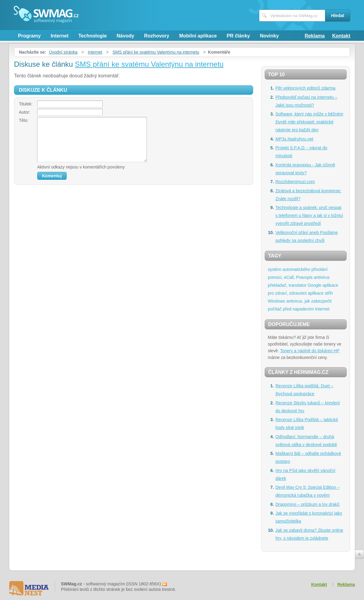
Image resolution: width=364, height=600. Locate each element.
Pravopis (304, 277)
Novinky (269, 36)
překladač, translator (287, 285)
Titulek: (26, 104)
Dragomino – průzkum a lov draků (307, 504)
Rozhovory (157, 36)
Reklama (315, 36)
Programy (29, 36)
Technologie (92, 36)
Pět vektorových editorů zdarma (305, 88)
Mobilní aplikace (198, 36)
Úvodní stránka (63, 52)
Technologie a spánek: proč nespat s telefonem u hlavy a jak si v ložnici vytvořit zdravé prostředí (309, 215)
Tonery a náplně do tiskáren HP (310, 351)
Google (315, 285)
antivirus (322, 277)
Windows (276, 301)
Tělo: (24, 120)
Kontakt (341, 36)
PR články (238, 36)
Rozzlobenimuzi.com (295, 182)
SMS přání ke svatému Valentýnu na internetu (156, 52)
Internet (60, 36)
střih (329, 293)
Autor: (25, 112)
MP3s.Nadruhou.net (294, 139)
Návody (125, 36)
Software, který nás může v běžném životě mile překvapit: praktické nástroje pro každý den (309, 122)
